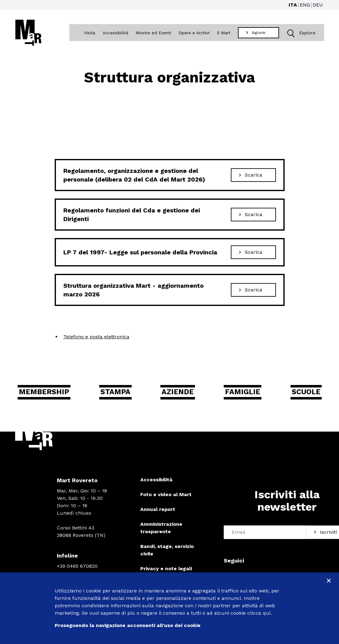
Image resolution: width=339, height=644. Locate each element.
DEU (318, 5)
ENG (305, 5)
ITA (293, 5)
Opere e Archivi (195, 33)
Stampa (121, 394)
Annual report (158, 512)
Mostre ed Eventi (154, 33)
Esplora (300, 33)
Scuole (302, 394)
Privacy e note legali (166, 571)
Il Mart (224, 33)
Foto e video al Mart (166, 497)
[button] (291, 33)
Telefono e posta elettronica (96, 338)
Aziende (180, 394)
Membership (50, 394)
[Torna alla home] (28, 33)
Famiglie (242, 394)
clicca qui (259, 613)
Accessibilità (116, 33)
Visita (90, 33)
